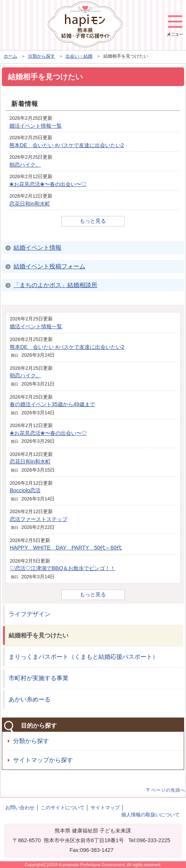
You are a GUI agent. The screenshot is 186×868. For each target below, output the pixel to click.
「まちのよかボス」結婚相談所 (55, 285)
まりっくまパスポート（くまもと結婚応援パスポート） (83, 657)
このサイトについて (63, 808)
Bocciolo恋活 (25, 490)
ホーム (10, 56)
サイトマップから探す (43, 760)
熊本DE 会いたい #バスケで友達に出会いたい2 (67, 145)
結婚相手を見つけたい (39, 635)
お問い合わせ (20, 808)
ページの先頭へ (168, 790)
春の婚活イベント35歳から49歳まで (52, 404)
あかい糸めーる (30, 699)
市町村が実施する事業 (39, 678)
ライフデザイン (30, 614)
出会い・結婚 (79, 56)
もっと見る (93, 221)
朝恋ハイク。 (25, 165)
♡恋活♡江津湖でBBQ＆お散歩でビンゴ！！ (62, 568)
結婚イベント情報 (37, 248)
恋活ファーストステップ (39, 519)
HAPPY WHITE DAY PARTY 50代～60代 (66, 548)
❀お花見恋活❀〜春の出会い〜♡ (48, 184)
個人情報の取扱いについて (150, 815)
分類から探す (42, 56)
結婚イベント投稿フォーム (49, 266)
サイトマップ (105, 808)
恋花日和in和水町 (30, 204)
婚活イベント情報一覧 (36, 126)
